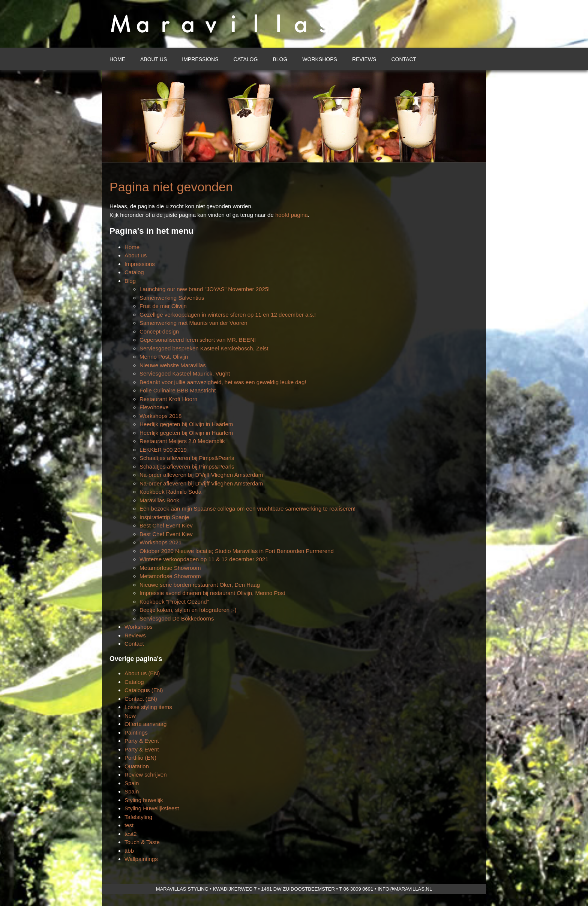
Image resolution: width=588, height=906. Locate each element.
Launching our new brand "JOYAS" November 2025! (205, 289)
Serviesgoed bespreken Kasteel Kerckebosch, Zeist (204, 348)
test (129, 825)
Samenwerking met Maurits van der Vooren (193, 323)
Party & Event (142, 741)
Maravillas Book (159, 500)
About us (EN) (142, 673)
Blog (280, 59)
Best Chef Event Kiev (166, 525)
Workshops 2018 (160, 416)
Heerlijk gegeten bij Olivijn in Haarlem (186, 424)
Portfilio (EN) (140, 758)
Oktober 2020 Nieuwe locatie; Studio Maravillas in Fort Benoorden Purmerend (237, 551)
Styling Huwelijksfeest (152, 808)
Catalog (246, 59)
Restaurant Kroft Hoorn (168, 399)
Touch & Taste (142, 842)
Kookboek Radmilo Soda (170, 492)
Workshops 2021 (160, 542)
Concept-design (159, 331)
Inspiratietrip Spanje (164, 517)
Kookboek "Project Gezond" (174, 602)
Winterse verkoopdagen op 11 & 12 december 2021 (204, 559)
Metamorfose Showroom (170, 568)
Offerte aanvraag (145, 724)
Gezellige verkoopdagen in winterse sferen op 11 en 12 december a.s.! (228, 315)
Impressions (200, 59)
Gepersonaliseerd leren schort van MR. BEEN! (198, 340)
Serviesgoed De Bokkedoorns (177, 618)
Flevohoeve (154, 407)
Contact (404, 59)
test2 (131, 834)
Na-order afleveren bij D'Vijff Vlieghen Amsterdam (201, 475)
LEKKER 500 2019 (163, 450)
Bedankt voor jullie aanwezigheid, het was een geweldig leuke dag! (223, 382)
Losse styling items (148, 707)
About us (154, 59)
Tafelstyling (138, 817)
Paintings (136, 732)
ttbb (129, 851)
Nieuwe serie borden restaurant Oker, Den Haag (200, 585)
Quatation (137, 766)
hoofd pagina (292, 215)
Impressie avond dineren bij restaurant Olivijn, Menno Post (212, 593)
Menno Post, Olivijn (164, 357)
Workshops (320, 59)
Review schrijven (146, 775)
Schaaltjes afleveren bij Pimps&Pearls (187, 458)
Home (117, 59)
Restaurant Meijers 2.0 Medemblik (182, 441)
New (130, 716)
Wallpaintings (141, 859)
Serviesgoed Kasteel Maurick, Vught (185, 373)
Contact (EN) (141, 699)
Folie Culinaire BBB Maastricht (178, 390)
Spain (132, 783)
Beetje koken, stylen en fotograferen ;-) (188, 610)
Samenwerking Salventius (172, 298)
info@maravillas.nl (405, 889)
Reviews (364, 59)
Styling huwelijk (144, 800)
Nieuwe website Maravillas (173, 365)
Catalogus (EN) (144, 690)
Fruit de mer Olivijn (163, 306)
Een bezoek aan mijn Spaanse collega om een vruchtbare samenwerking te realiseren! (247, 509)
